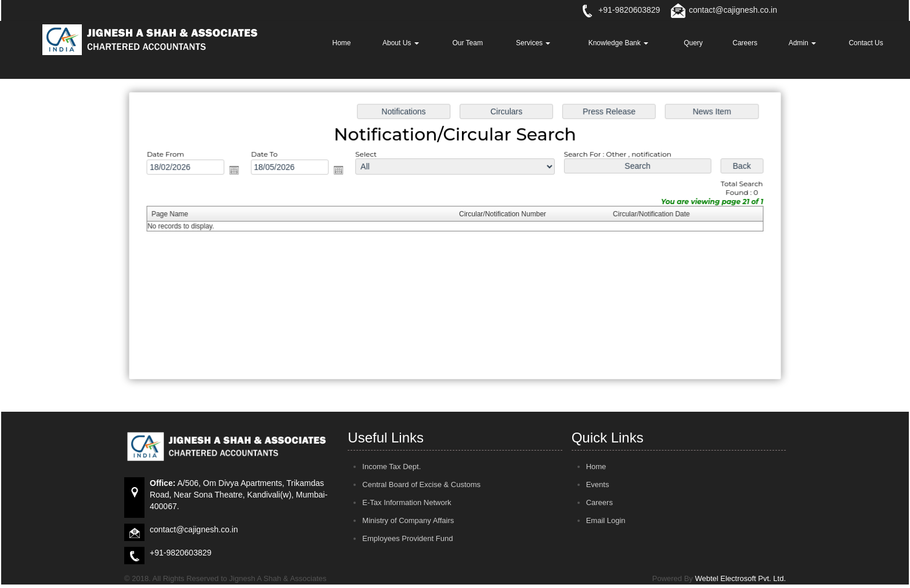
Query (693, 43)
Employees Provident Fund (407, 538)
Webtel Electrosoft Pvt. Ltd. (740, 578)
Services (533, 43)
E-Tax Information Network (407, 502)
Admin (802, 43)
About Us (401, 43)
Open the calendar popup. (239, 171)
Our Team (467, 43)
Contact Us (866, 43)
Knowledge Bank (618, 43)
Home (341, 43)
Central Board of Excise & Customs (421, 484)
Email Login (606, 520)
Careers (745, 43)
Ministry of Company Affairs (408, 520)
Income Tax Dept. (391, 467)
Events (598, 484)
